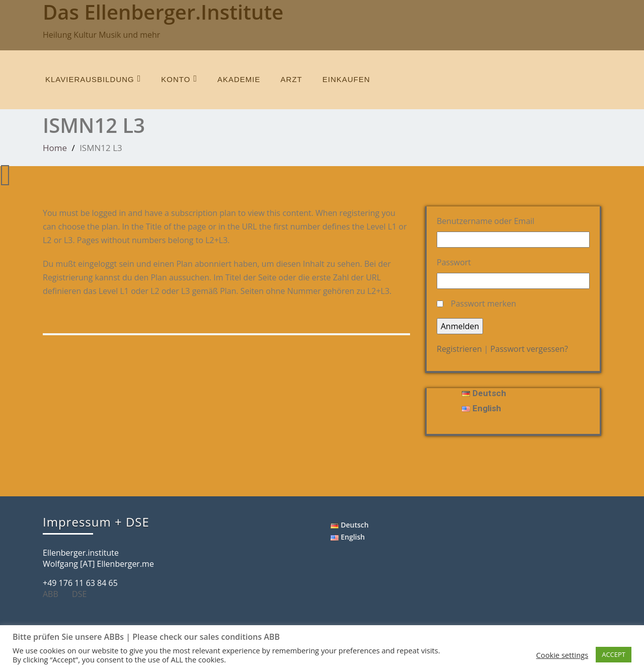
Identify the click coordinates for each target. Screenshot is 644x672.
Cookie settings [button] (562, 655)
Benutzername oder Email (486, 221)
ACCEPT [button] (614, 654)
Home (55, 148)
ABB (54, 594)
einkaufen (346, 79)
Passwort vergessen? (529, 349)
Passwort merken (484, 304)
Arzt (292, 79)
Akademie (239, 79)
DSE (83, 594)
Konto (179, 79)
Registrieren (459, 349)
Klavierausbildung (93, 79)
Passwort (454, 262)
